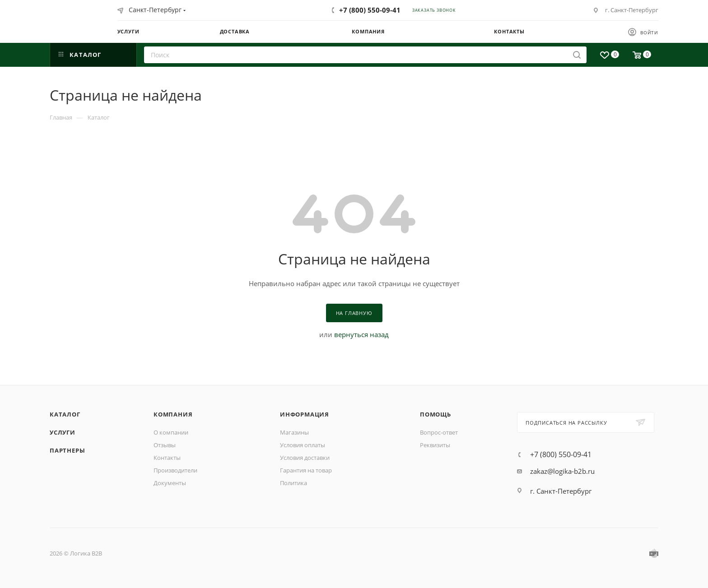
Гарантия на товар (306, 470)
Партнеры (67, 450)
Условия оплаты (303, 445)
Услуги (63, 432)
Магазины (294, 432)
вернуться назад (361, 334)
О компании (171, 432)
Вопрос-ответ (439, 432)
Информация (305, 414)
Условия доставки (305, 458)
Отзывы (165, 445)
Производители (175, 470)
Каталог (65, 414)
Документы (170, 483)
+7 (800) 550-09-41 (370, 10)
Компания (173, 414)
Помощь (436, 414)
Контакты (167, 458)
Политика (293, 483)
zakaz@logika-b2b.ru (562, 471)
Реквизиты (435, 445)
